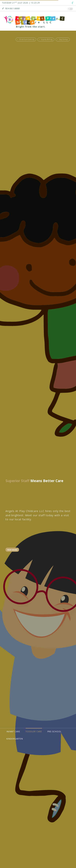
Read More (12, 550)
